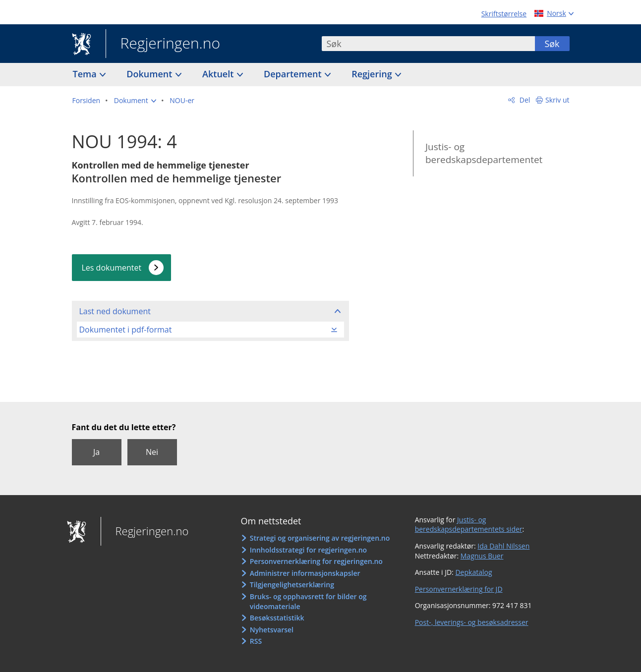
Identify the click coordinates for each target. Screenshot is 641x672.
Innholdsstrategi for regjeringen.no (308, 550)
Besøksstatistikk (277, 618)
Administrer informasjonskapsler (305, 573)
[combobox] (428, 44)
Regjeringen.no (163, 44)
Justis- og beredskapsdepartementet (484, 153)
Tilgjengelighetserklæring (292, 585)
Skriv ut (557, 100)
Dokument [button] (150, 74)
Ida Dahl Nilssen (503, 546)
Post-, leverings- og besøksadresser (472, 622)
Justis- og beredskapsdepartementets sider (469, 525)
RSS (256, 641)
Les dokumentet (112, 268)
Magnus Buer (482, 556)
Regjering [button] (373, 74)
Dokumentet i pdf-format (126, 330)
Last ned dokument (115, 311)
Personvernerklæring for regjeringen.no (316, 561)
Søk (552, 44)
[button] (135, 101)
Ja (96, 452)
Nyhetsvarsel (272, 630)
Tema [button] (86, 74)
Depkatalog (473, 572)
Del (524, 100)
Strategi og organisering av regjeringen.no (320, 538)
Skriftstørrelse (504, 14)
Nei (152, 452)
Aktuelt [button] (219, 74)
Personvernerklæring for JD (459, 589)
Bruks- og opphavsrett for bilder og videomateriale (308, 601)
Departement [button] (294, 74)
